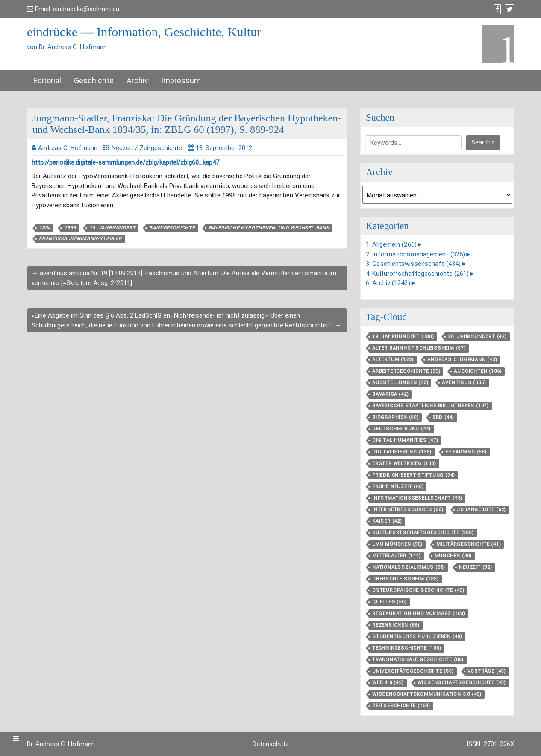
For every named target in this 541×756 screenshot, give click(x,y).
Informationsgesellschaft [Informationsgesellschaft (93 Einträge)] (417, 498)
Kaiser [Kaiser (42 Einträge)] (387, 521)
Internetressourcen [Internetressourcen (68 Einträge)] (408, 510)
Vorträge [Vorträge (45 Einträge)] (487, 671)
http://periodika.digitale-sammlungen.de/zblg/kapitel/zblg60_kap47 (125, 162)
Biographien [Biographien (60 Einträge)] (395, 417)
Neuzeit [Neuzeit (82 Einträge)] (476, 567)
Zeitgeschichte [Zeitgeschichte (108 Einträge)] (401, 706)
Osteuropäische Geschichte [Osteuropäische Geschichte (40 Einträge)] (418, 590)
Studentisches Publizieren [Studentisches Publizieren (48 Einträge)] (417, 637)
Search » (483, 142)
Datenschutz (271, 744)
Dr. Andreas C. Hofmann (61, 744)
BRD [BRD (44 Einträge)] (443, 417)
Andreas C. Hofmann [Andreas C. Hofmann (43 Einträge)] (462, 360)
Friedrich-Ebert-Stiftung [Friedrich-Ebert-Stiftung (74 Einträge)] (414, 475)
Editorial (47, 81)
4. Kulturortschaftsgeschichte (418, 274)
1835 (70, 228)
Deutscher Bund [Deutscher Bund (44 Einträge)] (401, 429)
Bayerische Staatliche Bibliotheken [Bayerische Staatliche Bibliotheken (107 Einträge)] (431, 406)
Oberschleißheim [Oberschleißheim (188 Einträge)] (406, 579)
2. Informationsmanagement (415, 254)
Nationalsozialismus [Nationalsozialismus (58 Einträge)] (409, 567)
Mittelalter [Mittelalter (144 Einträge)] (397, 556)
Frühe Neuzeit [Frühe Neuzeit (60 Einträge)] (398, 487)
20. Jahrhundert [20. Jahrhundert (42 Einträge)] (477, 337)
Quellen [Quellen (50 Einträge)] (390, 602)
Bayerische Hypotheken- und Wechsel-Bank (269, 228)
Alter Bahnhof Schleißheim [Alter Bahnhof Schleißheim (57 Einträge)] (419, 348)
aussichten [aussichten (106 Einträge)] (478, 371)
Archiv (137, 81)
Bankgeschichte (172, 228)
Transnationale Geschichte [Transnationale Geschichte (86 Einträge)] (418, 660)
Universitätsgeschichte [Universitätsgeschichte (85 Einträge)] (413, 671)
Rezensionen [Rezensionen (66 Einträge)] (396, 625)
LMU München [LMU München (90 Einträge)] (397, 544)
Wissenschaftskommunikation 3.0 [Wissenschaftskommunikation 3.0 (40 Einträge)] (427, 694)
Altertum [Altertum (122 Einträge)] (393, 360)
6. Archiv (388, 283)
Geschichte (94, 81)
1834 (45, 228)
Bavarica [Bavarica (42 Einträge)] (390, 394)
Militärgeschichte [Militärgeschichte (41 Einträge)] (469, 544)
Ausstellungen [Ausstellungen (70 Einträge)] (400, 383)
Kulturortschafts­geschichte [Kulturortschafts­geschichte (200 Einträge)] (423, 533)
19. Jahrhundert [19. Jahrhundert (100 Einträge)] (403, 337)
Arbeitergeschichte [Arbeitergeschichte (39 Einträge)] (406, 371)
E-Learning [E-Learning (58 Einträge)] (466, 452)
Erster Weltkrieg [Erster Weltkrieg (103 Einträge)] (404, 463)
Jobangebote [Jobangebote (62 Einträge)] (481, 510)
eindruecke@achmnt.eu (86, 9)
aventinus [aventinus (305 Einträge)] (464, 383)
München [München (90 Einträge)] (453, 556)
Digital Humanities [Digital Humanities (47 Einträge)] (405, 440)
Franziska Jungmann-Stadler (80, 239)
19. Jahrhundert (112, 228)
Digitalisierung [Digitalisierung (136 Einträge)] (402, 452)
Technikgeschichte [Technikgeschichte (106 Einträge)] (407, 648)
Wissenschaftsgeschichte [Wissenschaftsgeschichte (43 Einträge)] (462, 683)
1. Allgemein (391, 244)
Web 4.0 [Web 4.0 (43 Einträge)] (388, 683)
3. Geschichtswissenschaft (413, 264)
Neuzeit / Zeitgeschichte (147, 148)
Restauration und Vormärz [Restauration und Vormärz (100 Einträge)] (419, 613)
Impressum (181, 81)
